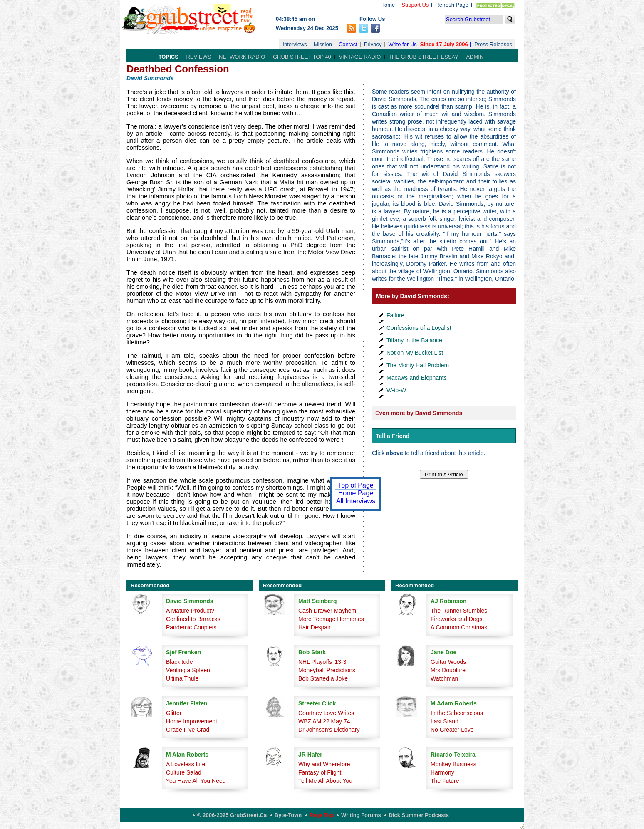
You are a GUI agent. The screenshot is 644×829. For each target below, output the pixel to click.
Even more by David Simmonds (419, 413)
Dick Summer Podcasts (419, 815)
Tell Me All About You (325, 781)
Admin (475, 57)
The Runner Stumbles (459, 611)
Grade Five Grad (188, 730)
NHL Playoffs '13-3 (322, 662)
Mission (323, 44)
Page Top (322, 815)
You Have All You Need (196, 781)
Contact (348, 44)
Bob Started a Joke (323, 678)
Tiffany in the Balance (414, 340)
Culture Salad (184, 772)
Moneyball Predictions (327, 670)
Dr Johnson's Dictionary (329, 730)
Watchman (444, 678)
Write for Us (402, 44)
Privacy (373, 44)
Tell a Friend (393, 436)
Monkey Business (453, 764)
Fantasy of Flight (320, 772)
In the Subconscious (457, 713)
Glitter (174, 713)
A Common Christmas (459, 627)
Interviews (295, 44)
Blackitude (180, 662)
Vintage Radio (360, 57)
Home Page (356, 493)
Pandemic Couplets (191, 627)
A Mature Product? (190, 611)
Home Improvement (192, 721)
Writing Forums (361, 815)
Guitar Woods (448, 662)
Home (388, 5)
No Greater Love (452, 730)
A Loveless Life (186, 764)
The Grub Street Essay (424, 57)
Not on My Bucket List (415, 353)
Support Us (415, 5)
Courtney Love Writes (326, 713)
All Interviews (356, 501)
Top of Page (355, 485)
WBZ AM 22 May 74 (324, 721)
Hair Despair (315, 627)
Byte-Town (288, 815)
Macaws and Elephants (417, 378)
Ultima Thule (182, 678)
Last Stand (445, 721)
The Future (445, 781)
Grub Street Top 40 (302, 57)
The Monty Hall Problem (418, 365)
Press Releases (493, 44)
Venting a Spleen (188, 670)
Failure (395, 315)
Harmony (442, 772)
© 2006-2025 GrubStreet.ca (232, 815)
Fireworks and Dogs (457, 619)
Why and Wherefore (324, 764)
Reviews (198, 57)
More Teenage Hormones (331, 619)
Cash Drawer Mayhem (327, 611)
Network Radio (242, 57)
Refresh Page (452, 5)
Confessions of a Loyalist (419, 328)
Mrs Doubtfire (448, 670)
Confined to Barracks (193, 619)
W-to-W (396, 390)
